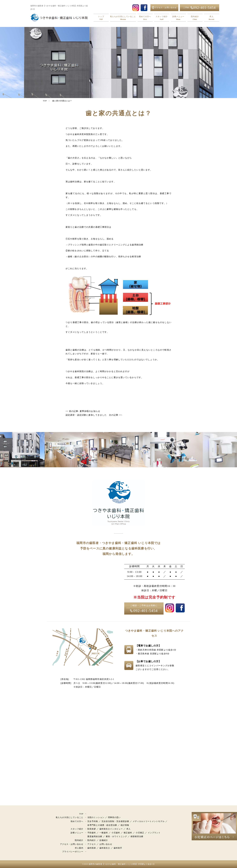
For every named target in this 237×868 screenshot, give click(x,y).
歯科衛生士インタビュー (111, 829)
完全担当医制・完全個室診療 (115, 821)
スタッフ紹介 (162, 18)
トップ (101, 18)
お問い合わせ (106, 844)
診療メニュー (178, 18)
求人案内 (79, 848)
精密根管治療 (137, 836)
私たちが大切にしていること (123, 18)
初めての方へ (145, 18)
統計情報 (125, 825)
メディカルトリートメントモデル (149, 821)
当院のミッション (96, 817)
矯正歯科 (128, 833)
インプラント (154, 833)
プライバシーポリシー (73, 852)
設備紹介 (104, 840)
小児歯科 (116, 833)
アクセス (92, 844)
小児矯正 (140, 833)
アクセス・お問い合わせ (72, 844)
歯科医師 (92, 848)
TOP (81, 814)
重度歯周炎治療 (95, 836)
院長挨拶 (92, 829)
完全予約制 (93, 821)
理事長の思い (114, 817)
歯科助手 (118, 848)
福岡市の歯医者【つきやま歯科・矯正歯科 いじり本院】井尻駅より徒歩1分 (122, 864)
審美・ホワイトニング (116, 836)
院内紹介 (195, 18)
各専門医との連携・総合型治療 (102, 825)
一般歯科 (104, 833)
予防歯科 (92, 833)
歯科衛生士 (105, 848)
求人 (212, 18)
